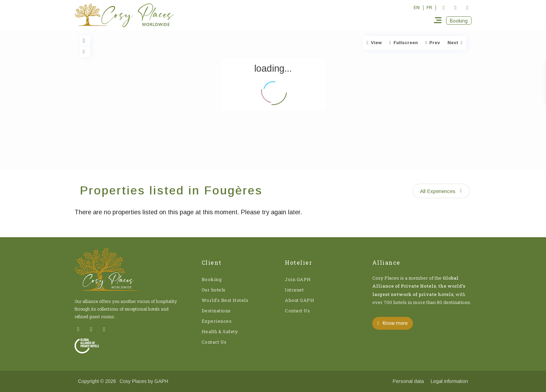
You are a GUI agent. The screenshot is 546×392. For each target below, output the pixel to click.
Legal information (449, 381)
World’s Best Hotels (225, 300)
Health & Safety (220, 331)
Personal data (408, 381)
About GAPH (299, 300)
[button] (459, 21)
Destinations (216, 311)
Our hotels (214, 290)
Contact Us (214, 342)
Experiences (217, 321)
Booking (212, 279)
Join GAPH (298, 279)
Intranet (294, 290)
